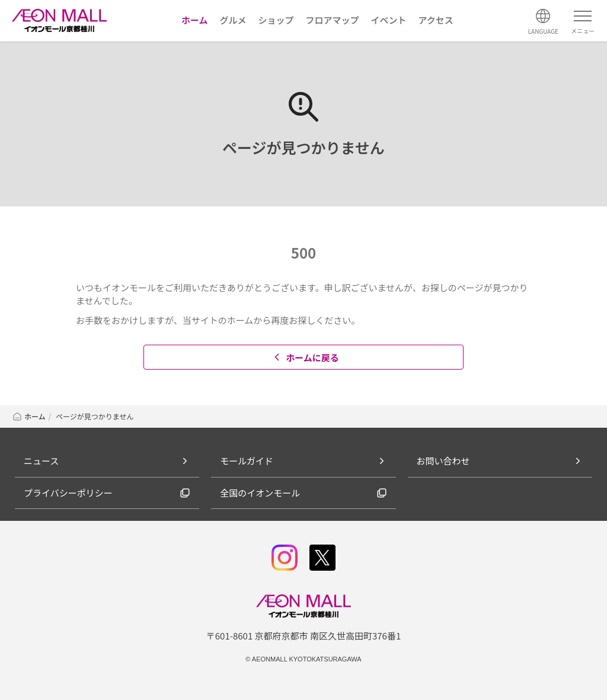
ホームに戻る (305, 357)
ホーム (29, 416)
